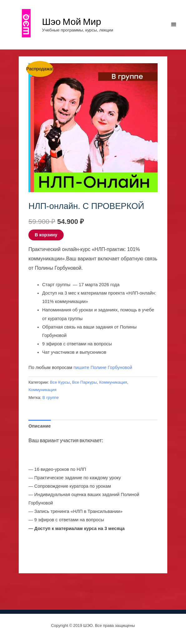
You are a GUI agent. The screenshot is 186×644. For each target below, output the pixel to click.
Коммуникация (113, 382)
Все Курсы (60, 382)
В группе (51, 398)
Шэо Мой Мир (72, 21)
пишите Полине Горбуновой (103, 367)
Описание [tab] (39, 426)
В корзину (46, 235)
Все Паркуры (84, 382)
